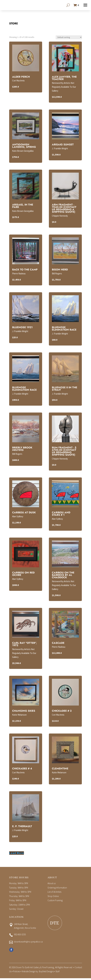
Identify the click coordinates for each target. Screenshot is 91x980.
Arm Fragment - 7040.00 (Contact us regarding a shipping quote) (64, 209)
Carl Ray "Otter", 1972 (25, 645)
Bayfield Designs (46, 972)
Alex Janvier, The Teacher (64, 79)
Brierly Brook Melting (22, 450)
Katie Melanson (19, 716)
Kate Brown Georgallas (23, 152)
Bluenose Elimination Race (64, 329)
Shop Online (53, 897)
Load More (17, 854)
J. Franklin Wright (60, 149)
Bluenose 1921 (22, 328)
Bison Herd (60, 270)
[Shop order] (69, 38)
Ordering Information (57, 889)
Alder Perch (21, 78)
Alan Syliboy (18, 517)
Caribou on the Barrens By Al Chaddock (63, 576)
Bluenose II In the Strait (65, 389)
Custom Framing (55, 901)
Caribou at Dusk (24, 513)
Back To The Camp (25, 270)
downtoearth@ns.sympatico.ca (28, 943)
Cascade (58, 644)
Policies (17, 972)
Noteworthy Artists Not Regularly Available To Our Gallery (64, 88)
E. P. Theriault (22, 827)
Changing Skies (24, 712)
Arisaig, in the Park (23, 207)
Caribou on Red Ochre (23, 575)
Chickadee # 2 (62, 712)
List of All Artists (54, 893)
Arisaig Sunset (63, 145)
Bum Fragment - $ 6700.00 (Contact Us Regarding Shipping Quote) (64, 452)
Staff (58, 972)
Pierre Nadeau (19, 274)
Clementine (60, 769)
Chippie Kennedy (60, 217)
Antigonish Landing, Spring (24, 147)
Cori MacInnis (18, 81)
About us (52, 884)
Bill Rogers (57, 274)
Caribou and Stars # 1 (61, 515)
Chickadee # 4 (22, 769)
